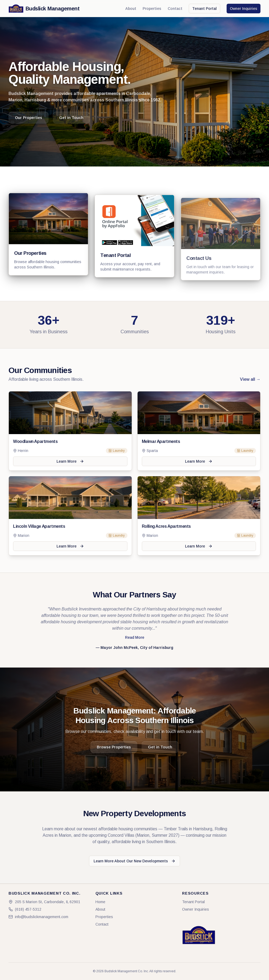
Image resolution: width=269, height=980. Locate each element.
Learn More (70, 461)
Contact (175, 9)
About (131, 9)
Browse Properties (114, 747)
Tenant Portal (204, 9)
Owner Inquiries (244, 9)
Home (100, 902)
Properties (152, 9)
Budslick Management (44, 9)
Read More (135, 637)
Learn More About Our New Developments (134, 861)
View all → (250, 379)
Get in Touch (71, 118)
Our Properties (29, 118)
